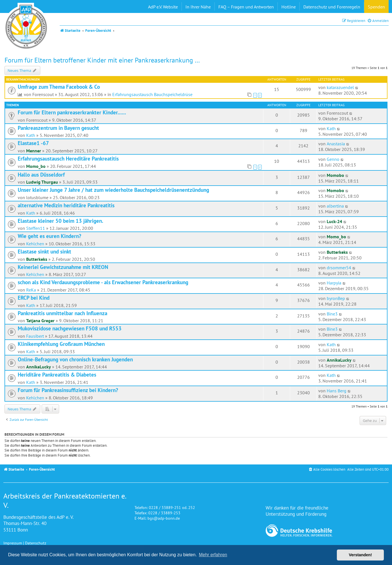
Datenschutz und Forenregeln (332, 7)
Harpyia (334, 283)
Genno (333, 159)
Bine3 (332, 314)
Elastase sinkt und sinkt (44, 252)
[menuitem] (378, 21)
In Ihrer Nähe (198, 7)
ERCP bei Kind (34, 298)
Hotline (289, 7)
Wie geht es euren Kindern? (50, 236)
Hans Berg (337, 391)
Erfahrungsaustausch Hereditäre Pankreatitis (68, 159)
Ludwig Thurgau (42, 182)
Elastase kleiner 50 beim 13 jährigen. (61, 221)
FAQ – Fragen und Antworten (246, 7)
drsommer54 (339, 268)
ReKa (31, 290)
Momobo (335, 175)
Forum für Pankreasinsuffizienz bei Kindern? (68, 390)
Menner (34, 151)
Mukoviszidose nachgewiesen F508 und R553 (70, 328)
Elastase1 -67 (33, 143)
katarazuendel (340, 87)
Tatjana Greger (40, 321)
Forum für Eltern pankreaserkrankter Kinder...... (72, 112)
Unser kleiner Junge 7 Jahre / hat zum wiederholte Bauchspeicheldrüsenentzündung (113, 190)
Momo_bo (36, 166)
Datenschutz (36, 543)
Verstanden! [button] (360, 555)
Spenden (376, 7)
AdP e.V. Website (163, 7)
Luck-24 (334, 221)
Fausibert (35, 336)
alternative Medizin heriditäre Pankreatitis (66, 205)
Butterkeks (37, 259)
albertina (335, 206)
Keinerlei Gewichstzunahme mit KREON (63, 267)
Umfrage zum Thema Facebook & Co (59, 87)
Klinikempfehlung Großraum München (61, 344)
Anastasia (336, 144)
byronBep (336, 298)
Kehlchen (35, 244)
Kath (31, 135)
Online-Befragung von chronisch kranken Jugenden (75, 359)
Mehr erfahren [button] (213, 555)
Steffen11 (36, 228)
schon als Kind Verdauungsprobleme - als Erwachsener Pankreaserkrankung (103, 282)
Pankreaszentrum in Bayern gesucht (58, 128)
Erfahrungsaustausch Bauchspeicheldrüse (152, 94)
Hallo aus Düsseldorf (41, 175)
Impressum (13, 543)
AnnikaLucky (39, 367)
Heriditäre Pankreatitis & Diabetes (57, 375)
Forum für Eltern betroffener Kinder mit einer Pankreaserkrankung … (102, 60)
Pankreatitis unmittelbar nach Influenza (62, 313)
